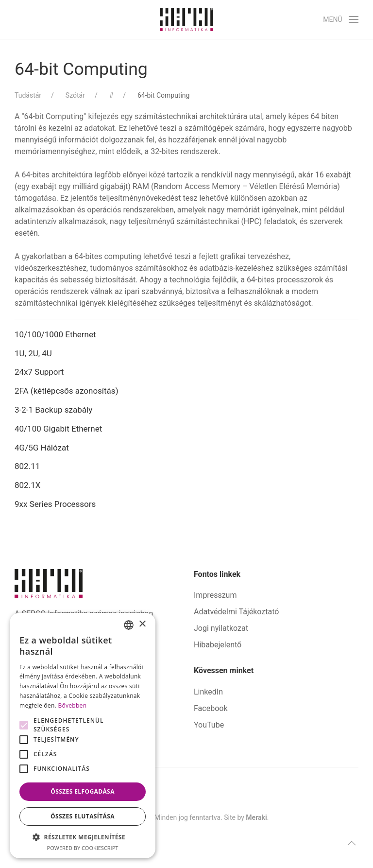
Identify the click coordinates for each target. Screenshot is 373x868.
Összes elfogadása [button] (83, 791)
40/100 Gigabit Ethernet (58, 429)
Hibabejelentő (218, 645)
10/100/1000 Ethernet (56, 334)
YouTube (209, 725)
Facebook (211, 708)
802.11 (27, 466)
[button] (341, 19)
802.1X (27, 485)
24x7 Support (39, 372)
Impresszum (215, 595)
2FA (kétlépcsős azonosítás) (67, 391)
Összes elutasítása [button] (83, 816)
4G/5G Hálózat (42, 448)
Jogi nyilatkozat (221, 628)
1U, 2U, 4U (33, 353)
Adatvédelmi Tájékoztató (236, 612)
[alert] (83, 736)
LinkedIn (208, 692)
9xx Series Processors (55, 504)
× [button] (142, 624)
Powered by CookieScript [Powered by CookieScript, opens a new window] (83, 848)
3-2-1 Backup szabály (53, 410)
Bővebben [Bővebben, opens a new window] (72, 705)
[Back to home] (186, 19)
